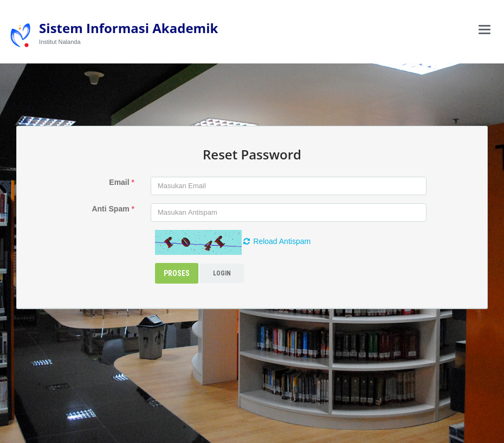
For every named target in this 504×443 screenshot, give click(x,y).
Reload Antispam (277, 241)
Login (222, 273)
